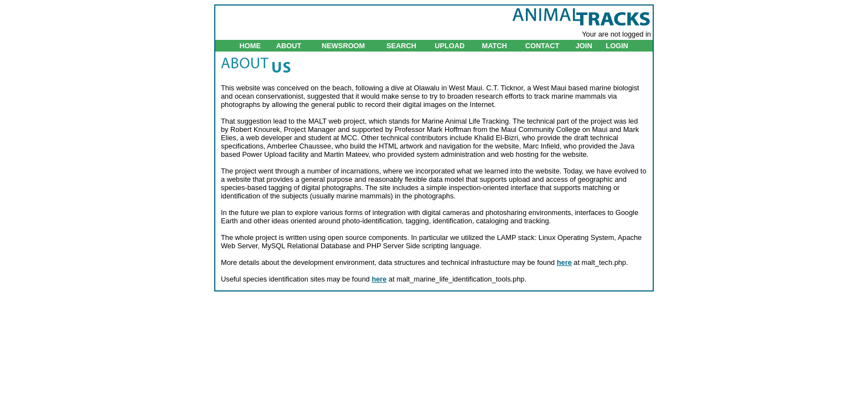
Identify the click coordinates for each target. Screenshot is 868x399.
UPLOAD (449, 46)
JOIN (584, 46)
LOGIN (617, 46)
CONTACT (542, 46)
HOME (250, 46)
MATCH (494, 46)
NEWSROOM (343, 46)
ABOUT (289, 46)
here (564, 262)
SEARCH (401, 46)
